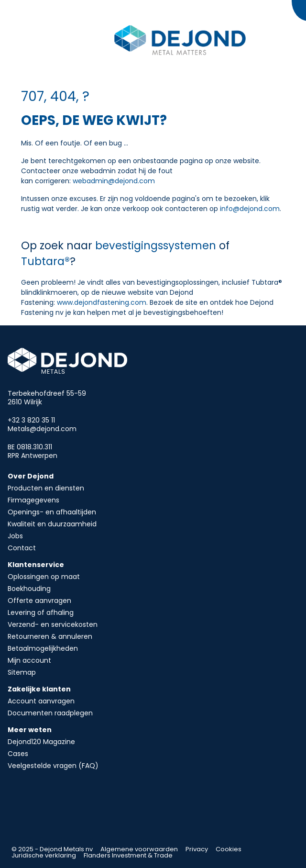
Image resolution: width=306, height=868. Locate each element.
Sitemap (22, 672)
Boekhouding (29, 589)
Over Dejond (31, 476)
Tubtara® (45, 261)
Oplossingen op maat (44, 577)
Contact (22, 548)
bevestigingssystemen (157, 245)
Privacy (197, 849)
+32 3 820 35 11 (31, 420)
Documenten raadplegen (50, 713)
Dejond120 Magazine (41, 742)
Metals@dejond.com (42, 429)
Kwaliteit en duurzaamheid (52, 524)
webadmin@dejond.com (114, 181)
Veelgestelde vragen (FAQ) (53, 766)
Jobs (15, 536)
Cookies (229, 849)
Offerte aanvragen (39, 601)
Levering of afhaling (41, 612)
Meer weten (30, 730)
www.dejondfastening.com (102, 302)
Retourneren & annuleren (50, 636)
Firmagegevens (33, 500)
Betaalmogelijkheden (43, 648)
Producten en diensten (46, 488)
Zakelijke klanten (39, 689)
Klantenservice (36, 565)
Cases (18, 754)
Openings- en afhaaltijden (52, 512)
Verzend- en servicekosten (53, 624)
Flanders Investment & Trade (128, 855)
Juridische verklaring (44, 855)
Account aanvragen (41, 701)
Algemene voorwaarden (139, 849)
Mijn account (29, 660)
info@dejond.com (250, 209)
